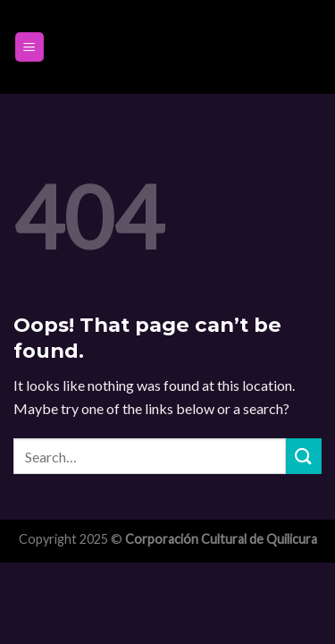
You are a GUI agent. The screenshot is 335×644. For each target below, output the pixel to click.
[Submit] (304, 456)
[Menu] (30, 47)
